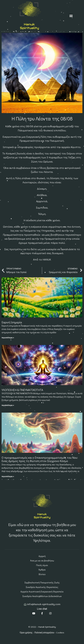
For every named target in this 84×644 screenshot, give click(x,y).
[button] (71, 16)
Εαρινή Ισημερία (12, 322)
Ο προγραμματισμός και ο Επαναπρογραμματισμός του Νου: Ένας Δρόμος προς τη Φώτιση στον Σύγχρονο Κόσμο (40, 459)
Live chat (42, 609)
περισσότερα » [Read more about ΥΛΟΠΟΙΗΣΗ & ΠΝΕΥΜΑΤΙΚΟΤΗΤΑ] (8, 405)
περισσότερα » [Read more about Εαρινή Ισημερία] (8, 337)
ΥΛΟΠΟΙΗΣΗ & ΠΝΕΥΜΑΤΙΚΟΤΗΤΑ (22, 390)
